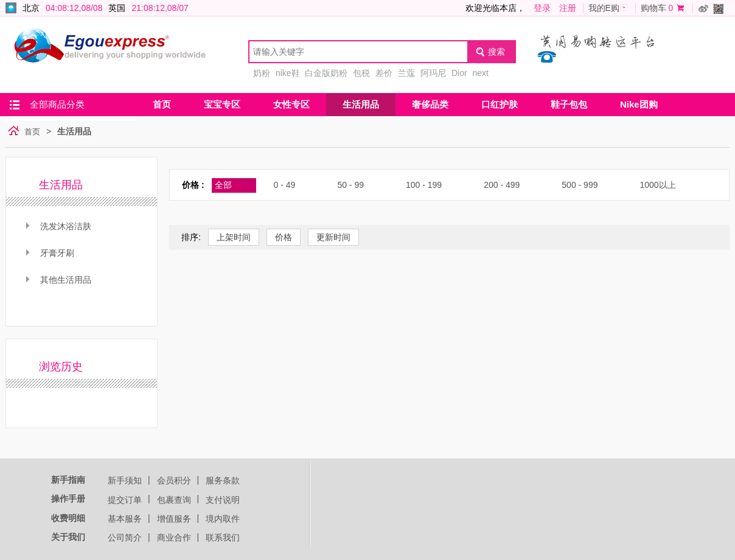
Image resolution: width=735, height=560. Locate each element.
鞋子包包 (569, 104)
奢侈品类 (430, 104)
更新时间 (333, 237)
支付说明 (223, 500)
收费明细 (68, 518)
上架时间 (234, 237)
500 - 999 (580, 185)
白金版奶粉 (326, 73)
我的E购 (604, 8)
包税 (361, 73)
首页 (162, 104)
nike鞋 (288, 73)
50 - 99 (350, 185)
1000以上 (657, 185)
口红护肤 (500, 104)
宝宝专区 (222, 104)
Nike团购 (639, 104)
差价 (384, 73)
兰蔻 (406, 73)
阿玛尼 (433, 73)
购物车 (653, 8)
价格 (284, 237)
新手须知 (125, 480)
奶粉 (262, 73)
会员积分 (174, 480)
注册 (568, 8)
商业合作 (174, 538)
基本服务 (125, 519)
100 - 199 (424, 185)
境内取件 (223, 519)
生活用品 (361, 104)
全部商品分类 (57, 104)
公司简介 (125, 538)
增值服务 (174, 519)
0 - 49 (285, 185)
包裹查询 (174, 500)
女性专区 (291, 104)
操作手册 (68, 499)
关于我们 (68, 537)
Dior (459, 73)
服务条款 (223, 480)
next (480, 73)
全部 (223, 185)
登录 (542, 8)
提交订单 (125, 500)
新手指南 (68, 480)
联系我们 (223, 538)
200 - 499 (502, 185)
